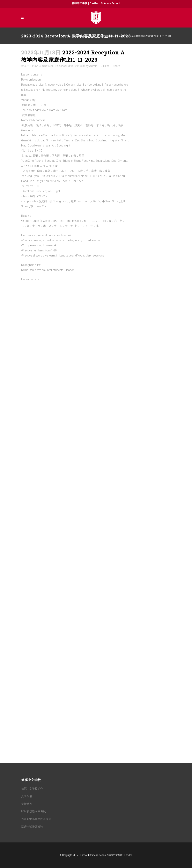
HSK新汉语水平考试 (33, 811)
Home (66, 36)
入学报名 (27, 796)
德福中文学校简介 (32, 789)
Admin (93, 66)
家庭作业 (77, 36)
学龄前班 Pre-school (96, 36)
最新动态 (27, 804)
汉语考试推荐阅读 (32, 827)
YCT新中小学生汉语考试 (36, 819)
